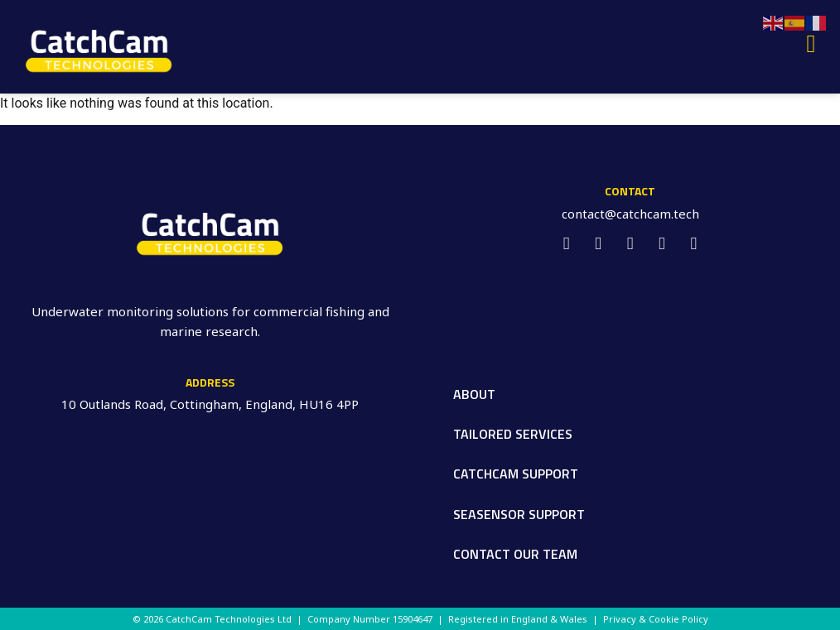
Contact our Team (515, 554)
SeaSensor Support (519, 514)
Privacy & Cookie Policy (656, 619)
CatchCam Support (516, 474)
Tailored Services (513, 434)
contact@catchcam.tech (630, 214)
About (474, 394)
